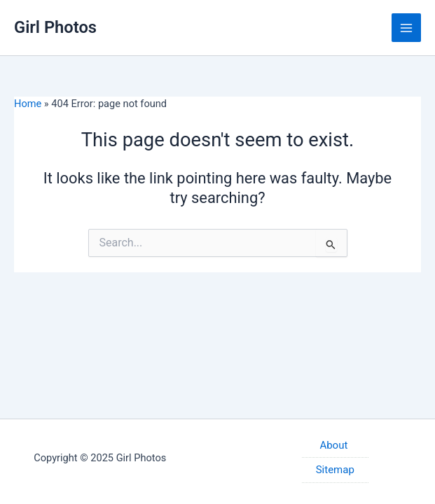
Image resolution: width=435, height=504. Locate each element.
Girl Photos (55, 27)
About (335, 445)
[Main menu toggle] (406, 28)
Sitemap (335, 470)
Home (28, 104)
